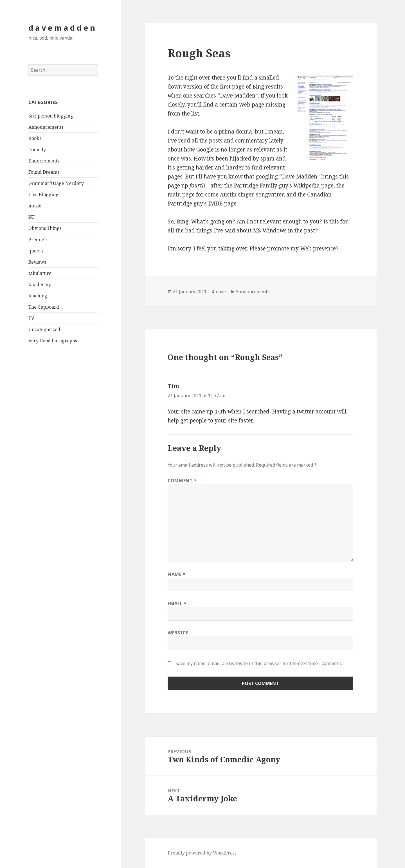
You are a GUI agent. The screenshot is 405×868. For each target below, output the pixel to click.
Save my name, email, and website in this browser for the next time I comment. (259, 663)
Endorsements (44, 161)
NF (31, 217)
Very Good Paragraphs (53, 341)
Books (35, 138)
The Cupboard (44, 307)
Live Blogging (43, 195)
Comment (182, 481)
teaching (38, 296)
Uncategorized (44, 329)
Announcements (46, 127)
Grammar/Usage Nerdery (56, 183)
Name (177, 574)
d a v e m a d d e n (62, 28)
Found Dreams (44, 172)
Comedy (37, 150)
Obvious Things (45, 228)
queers (36, 251)
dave (221, 291)
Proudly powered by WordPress (202, 853)
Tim (173, 386)
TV (31, 318)
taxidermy (40, 284)
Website (178, 633)
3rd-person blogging (51, 116)
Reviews (37, 262)
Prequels (38, 239)
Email (177, 603)
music (35, 206)
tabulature (40, 273)
